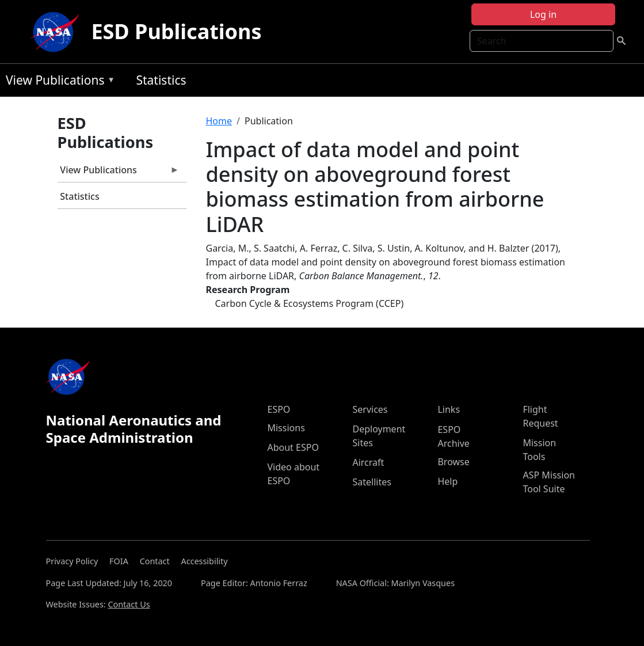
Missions (286, 428)
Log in (543, 14)
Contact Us (129, 604)
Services (370, 409)
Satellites (371, 482)
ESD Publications (176, 31)
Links (449, 409)
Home (219, 121)
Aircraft (368, 462)
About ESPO (293, 447)
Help (447, 481)
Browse (453, 462)
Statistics (161, 80)
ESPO (279, 409)
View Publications (58, 82)
